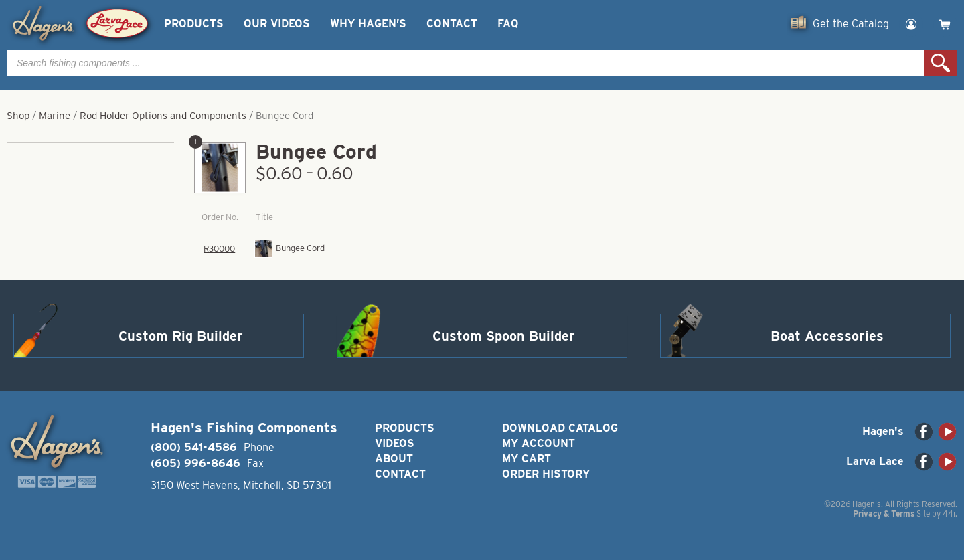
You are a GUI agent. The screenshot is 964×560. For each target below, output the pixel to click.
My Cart (527, 459)
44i (949, 514)
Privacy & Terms (884, 514)
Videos (395, 443)
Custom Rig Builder (181, 336)
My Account (539, 443)
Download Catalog (560, 428)
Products (194, 24)
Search (941, 63)
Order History (546, 474)
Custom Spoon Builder (504, 336)
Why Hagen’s (368, 24)
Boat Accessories (827, 336)
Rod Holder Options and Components (163, 116)
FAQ (508, 24)
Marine (55, 116)
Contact (452, 24)
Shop (18, 116)
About (394, 459)
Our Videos (277, 24)
